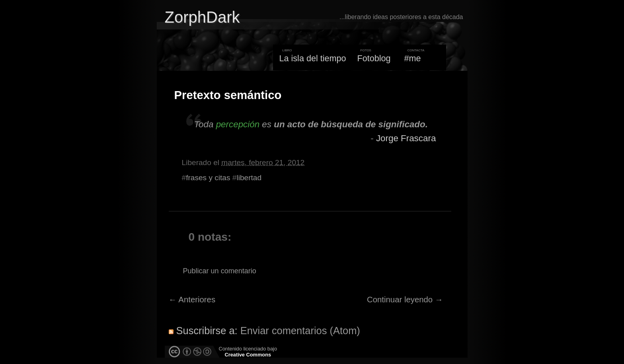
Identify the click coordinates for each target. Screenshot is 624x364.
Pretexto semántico (228, 95)
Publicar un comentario (220, 271)
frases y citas (208, 178)
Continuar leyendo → (405, 300)
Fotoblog (374, 58)
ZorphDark (202, 17)
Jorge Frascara (406, 138)
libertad (249, 178)
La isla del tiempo (312, 58)
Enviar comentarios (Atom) (300, 331)
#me (413, 58)
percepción (238, 124)
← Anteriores (192, 300)
